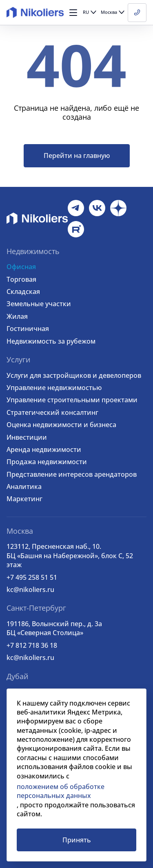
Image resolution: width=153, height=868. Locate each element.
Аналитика (24, 487)
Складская (23, 292)
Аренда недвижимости (44, 449)
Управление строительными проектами (72, 400)
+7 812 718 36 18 (32, 645)
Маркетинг (24, 499)
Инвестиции (27, 437)
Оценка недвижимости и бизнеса (61, 425)
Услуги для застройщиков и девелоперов (74, 375)
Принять (77, 840)
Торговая (21, 279)
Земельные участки (39, 304)
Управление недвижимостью (54, 388)
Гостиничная (28, 329)
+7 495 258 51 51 (32, 577)
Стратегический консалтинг (52, 412)
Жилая (17, 316)
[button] (73, 13)
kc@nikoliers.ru (30, 590)
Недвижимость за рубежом (51, 341)
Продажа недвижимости (47, 462)
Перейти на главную (77, 156)
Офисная (21, 267)
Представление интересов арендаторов (72, 474)
